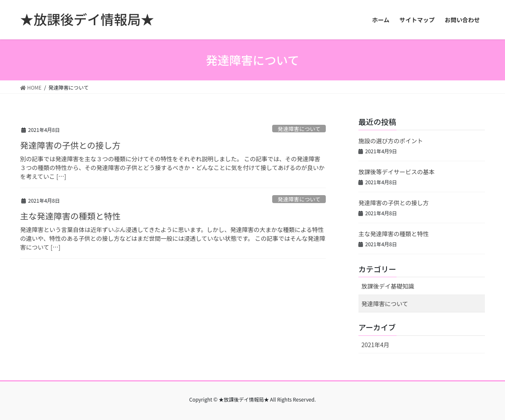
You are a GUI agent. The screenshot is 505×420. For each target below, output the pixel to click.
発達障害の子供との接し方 (70, 145)
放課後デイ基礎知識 (388, 286)
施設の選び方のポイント (391, 141)
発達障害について (299, 129)
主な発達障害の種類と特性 (70, 216)
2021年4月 (375, 345)
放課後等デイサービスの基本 (397, 172)
